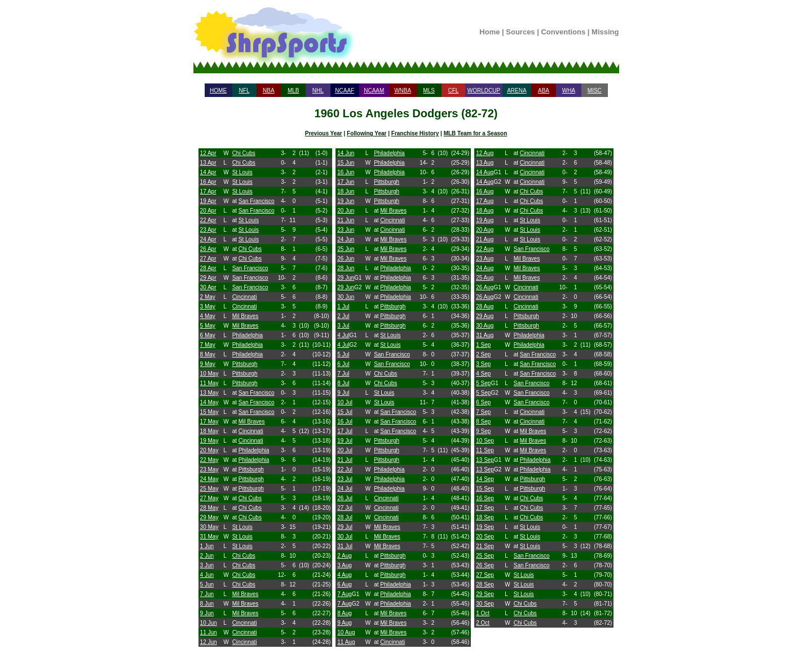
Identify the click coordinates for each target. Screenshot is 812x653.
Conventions (563, 32)
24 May (209, 479)
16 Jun (346, 172)
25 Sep (485, 556)
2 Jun (207, 556)
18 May (209, 431)
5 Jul (343, 354)
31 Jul (345, 546)
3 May (208, 306)
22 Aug (485, 249)
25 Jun (346, 249)
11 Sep (485, 450)
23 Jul (345, 479)
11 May (209, 383)
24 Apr (208, 239)
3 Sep (483, 364)
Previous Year (324, 133)
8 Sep (483, 422)
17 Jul (345, 431)
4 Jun (207, 575)
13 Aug (485, 163)
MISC (595, 91)
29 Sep (485, 594)
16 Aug (485, 191)
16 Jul (345, 422)
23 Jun (346, 230)
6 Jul (343, 364)
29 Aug (485, 316)
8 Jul (343, 383)
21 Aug (485, 239)
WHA (569, 91)
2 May (208, 297)
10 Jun (209, 623)
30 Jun (346, 297)
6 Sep (483, 402)
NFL (244, 91)
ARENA (517, 91)
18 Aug (485, 211)
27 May (209, 498)
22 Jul (345, 469)
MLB (294, 91)
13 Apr (208, 163)
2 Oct (483, 623)
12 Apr (208, 153)
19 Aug (485, 220)
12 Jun (209, 642)
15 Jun (346, 163)
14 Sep (485, 479)
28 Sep (485, 584)
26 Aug (485, 287)
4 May (208, 316)
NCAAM (374, 91)
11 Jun (209, 632)
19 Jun (346, 201)
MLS (429, 91)
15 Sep (485, 489)
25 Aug (485, 278)
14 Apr (208, 172)
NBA (269, 91)
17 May (209, 422)
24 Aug (485, 268)
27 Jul (345, 508)
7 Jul (343, 374)
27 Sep (485, 575)
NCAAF (345, 91)
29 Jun (346, 278)
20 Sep (485, 537)
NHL (318, 91)
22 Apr (208, 220)
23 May (209, 469)
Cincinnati (245, 297)
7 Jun (207, 594)
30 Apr (208, 287)
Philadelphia (248, 335)
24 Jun (346, 239)
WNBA (403, 91)
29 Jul (345, 527)
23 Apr (208, 230)
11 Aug (346, 642)
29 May (209, 517)
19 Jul (345, 441)
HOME (218, 91)
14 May (209, 402)
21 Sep (485, 546)
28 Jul (345, 517)
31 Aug (485, 335)
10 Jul (345, 402)
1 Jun (207, 546)
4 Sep (483, 374)
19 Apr (208, 201)
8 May (208, 354)
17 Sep (485, 508)
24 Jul (345, 489)
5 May (208, 326)
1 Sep (483, 345)
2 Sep (483, 354)
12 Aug (485, 153)
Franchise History (415, 133)
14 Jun (346, 153)
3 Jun (207, 565)
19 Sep (485, 527)
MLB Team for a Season (476, 133)
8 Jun (207, 604)
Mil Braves (246, 316)
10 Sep (485, 441)
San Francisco (257, 201)
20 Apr (208, 211)
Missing (605, 32)
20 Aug (485, 230)
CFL (453, 91)
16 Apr (208, 182)
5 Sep (483, 383)
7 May (208, 345)
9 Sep (483, 431)
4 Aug (345, 575)
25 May (209, 489)
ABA (544, 91)
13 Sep (485, 460)
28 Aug (485, 306)
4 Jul (343, 335)
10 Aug (346, 632)
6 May (208, 335)
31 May (209, 537)
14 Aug (485, 172)
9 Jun (207, 613)
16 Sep (485, 498)
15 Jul (345, 412)
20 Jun (346, 211)
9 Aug (345, 623)
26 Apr (208, 249)
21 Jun (346, 220)
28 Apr (208, 268)
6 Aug (345, 584)
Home (489, 32)
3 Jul (343, 326)
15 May (209, 412)
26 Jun (346, 259)
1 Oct (483, 613)
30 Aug (485, 326)
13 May (209, 393)
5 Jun (207, 584)
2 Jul (343, 316)
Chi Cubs (244, 153)
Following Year (367, 133)
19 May (209, 441)
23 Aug (485, 259)
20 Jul (345, 450)
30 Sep (485, 604)
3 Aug (345, 565)
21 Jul (345, 460)
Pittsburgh (245, 364)
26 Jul (345, 498)
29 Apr (208, 278)
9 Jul (343, 393)
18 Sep (485, 517)
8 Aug (345, 613)
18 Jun (346, 191)
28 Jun (346, 268)
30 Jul (345, 537)
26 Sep (485, 565)
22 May (209, 460)
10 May (209, 374)
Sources (520, 32)
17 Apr (208, 191)
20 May (209, 450)
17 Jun (346, 182)
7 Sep (483, 412)
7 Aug (345, 594)
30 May (209, 527)
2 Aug (345, 556)
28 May (209, 508)
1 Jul (343, 306)
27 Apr (208, 259)
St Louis (242, 172)
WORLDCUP (484, 91)
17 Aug (485, 201)
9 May (208, 364)
